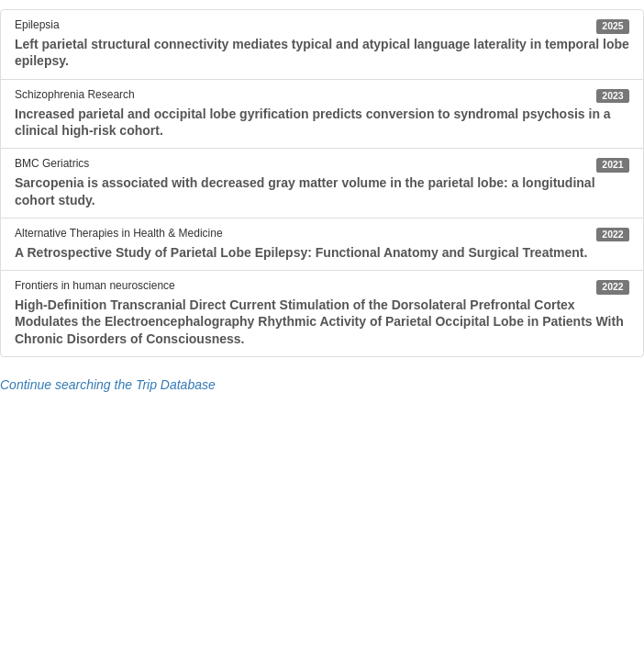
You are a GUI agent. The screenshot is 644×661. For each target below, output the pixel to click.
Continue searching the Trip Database (108, 385)
